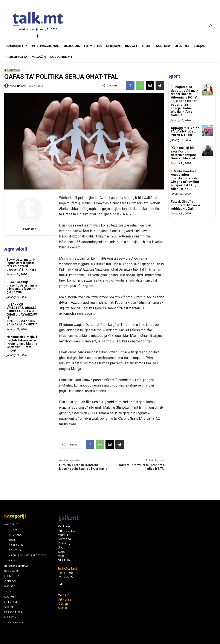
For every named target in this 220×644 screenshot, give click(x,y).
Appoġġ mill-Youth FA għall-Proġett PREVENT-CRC (184, 126)
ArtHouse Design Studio (65, 604)
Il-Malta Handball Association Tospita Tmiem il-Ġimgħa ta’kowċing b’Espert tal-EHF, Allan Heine (185, 171)
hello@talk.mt (68, 568)
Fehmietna (12, 70)
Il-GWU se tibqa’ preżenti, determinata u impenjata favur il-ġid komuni (22, 287)
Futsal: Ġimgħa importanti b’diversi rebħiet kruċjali (185, 193)
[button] (210, 26)
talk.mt (22, 86)
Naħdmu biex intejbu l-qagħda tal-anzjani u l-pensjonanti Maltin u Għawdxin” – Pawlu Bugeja (22, 344)
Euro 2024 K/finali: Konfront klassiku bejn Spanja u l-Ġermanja (83, 467)
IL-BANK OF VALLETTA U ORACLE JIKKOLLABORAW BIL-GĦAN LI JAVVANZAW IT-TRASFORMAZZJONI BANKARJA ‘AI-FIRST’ (22, 314)
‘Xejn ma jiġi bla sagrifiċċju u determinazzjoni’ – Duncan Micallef (184, 147)
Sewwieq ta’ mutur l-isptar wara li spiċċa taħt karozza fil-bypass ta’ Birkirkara (21, 265)
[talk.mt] (38, 20)
